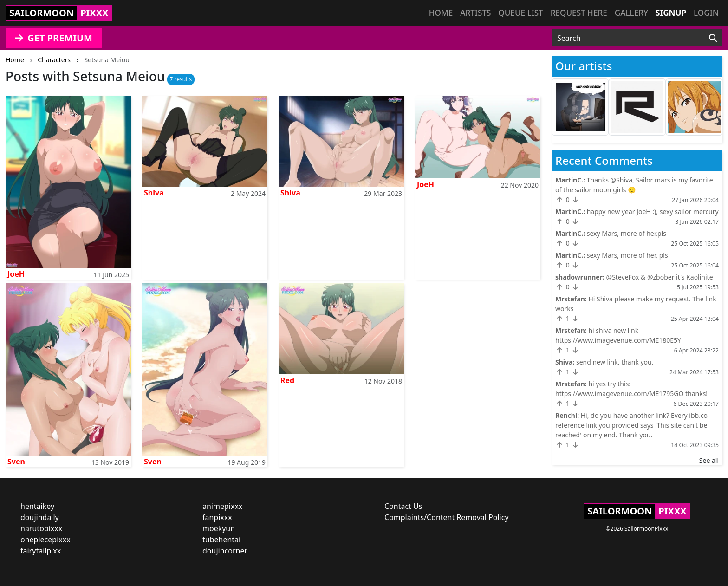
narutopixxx (41, 528)
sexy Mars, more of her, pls (627, 255)
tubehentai (221, 540)
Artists (475, 13)
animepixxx (222, 506)
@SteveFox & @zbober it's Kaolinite (660, 277)
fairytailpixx (41, 551)
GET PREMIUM (54, 38)
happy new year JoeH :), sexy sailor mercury (653, 212)
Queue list (520, 13)
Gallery (631, 13)
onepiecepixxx (45, 540)
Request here (579, 13)
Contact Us (403, 506)
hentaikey (37, 506)
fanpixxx (217, 517)
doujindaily (40, 517)
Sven (16, 462)
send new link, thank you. (615, 362)
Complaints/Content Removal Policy (447, 517)
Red (287, 380)
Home (441, 13)
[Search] (713, 38)
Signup (671, 13)
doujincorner (225, 551)
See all (709, 460)
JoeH (16, 274)
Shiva (154, 193)
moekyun (219, 528)
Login (706, 13)
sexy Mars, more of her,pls (627, 233)
